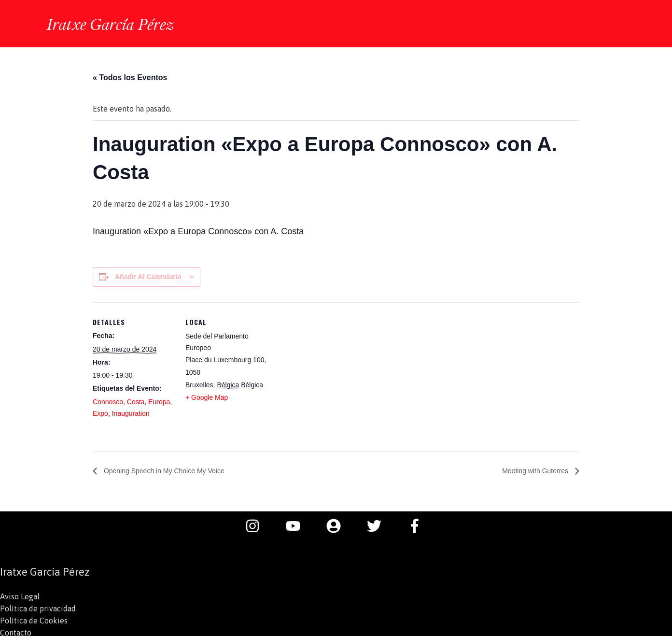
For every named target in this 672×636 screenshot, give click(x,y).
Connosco (108, 400)
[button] (613, 23)
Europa (159, 400)
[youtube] (298, 524)
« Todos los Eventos (130, 76)
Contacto (16, 630)
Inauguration (131, 412)
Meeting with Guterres (531, 469)
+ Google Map (207, 396)
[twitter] (379, 524)
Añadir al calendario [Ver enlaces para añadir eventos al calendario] (148, 275)
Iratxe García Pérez (114, 23)
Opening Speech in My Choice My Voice (172, 469)
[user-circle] (338, 524)
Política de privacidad (38, 607)
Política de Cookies (34, 619)
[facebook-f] (417, 524)
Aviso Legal (20, 595)
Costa (136, 400)
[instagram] (257, 524)
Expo (100, 412)
